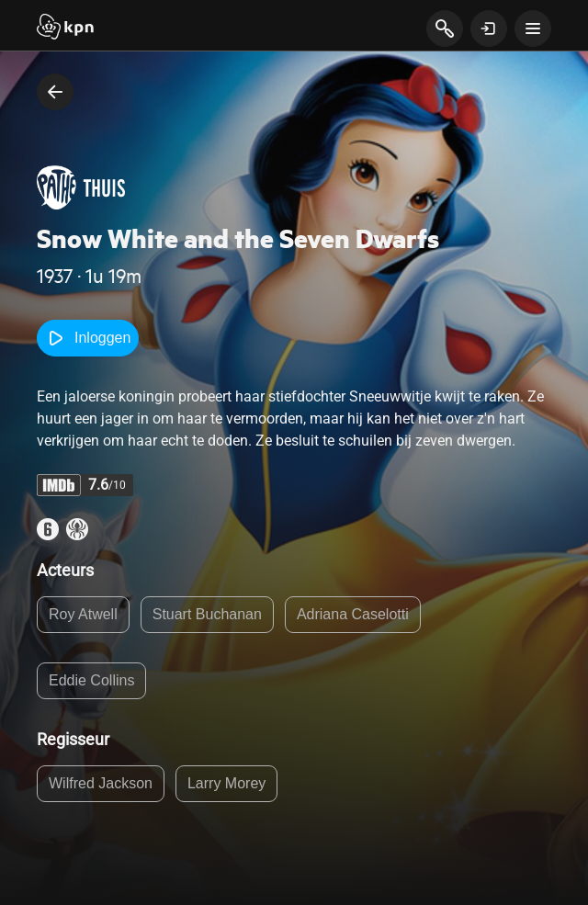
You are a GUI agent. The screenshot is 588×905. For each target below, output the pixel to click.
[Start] (65, 28)
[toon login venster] (489, 28)
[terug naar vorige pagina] (55, 92)
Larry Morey (226, 783)
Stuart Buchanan (207, 614)
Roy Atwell (83, 614)
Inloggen (88, 338)
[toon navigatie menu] (533, 28)
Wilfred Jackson (101, 783)
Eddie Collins (91, 680)
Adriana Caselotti (353, 614)
